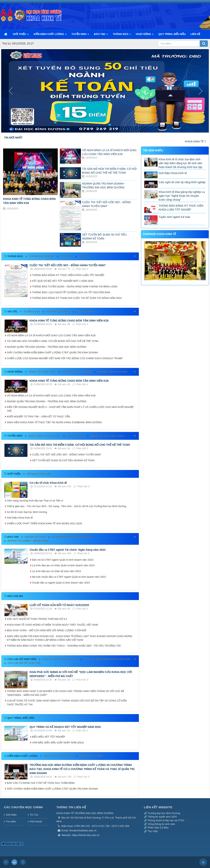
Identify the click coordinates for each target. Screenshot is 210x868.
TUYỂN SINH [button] (80, 36)
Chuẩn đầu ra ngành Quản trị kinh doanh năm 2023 (61, 583)
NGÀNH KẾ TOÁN (35, 537)
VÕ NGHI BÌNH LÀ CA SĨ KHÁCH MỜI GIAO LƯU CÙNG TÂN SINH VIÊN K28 (51, 335)
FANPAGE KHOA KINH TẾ (160, 234)
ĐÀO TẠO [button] (101, 36)
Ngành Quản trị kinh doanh (45, 436)
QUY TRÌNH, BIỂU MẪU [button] (172, 34)
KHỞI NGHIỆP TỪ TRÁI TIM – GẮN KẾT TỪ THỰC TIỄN (38, 417)
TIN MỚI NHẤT (13, 138)
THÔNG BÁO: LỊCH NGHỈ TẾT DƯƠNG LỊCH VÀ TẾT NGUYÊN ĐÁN (71, 292)
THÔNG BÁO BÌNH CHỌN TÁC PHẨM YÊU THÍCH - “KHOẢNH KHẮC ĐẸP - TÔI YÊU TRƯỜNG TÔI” (64, 646)
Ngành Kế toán (76, 436)
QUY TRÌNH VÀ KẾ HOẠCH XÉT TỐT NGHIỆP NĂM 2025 (65, 727)
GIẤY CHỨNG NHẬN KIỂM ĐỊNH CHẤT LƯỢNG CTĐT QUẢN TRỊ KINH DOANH (52, 352)
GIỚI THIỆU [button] (21, 36)
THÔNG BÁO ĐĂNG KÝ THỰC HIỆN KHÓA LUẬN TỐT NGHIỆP (68, 275)
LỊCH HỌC (66, 256)
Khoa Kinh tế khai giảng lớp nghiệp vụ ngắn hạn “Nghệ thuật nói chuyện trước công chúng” (182, 196)
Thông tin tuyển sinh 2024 (162, 817)
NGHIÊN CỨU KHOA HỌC (113, 372)
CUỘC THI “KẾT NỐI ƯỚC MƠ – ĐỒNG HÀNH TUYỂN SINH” (68, 265)
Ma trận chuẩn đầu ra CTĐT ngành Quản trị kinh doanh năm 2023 (69, 577)
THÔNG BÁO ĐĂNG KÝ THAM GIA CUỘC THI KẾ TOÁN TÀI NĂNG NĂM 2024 (77, 298)
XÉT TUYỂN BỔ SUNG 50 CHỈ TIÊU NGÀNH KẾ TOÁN (63, 460)
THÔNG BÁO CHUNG (42, 256)
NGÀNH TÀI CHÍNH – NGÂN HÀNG (28, 541)
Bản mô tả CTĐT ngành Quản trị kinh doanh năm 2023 (63, 560)
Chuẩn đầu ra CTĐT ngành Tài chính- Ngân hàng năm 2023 (68, 550)
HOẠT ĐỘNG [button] (145, 36)
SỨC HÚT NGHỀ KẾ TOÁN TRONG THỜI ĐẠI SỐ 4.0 (37, 619)
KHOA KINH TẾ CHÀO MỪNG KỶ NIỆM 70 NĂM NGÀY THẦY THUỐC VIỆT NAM (52, 625)
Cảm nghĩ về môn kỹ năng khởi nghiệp (182, 182)
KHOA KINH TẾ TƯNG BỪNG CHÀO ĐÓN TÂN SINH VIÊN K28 (69, 321)
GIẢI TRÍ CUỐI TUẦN (58, 312)
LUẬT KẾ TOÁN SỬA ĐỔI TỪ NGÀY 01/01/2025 (59, 605)
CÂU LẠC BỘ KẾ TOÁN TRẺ (24, 663)
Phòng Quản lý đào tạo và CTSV (166, 820)
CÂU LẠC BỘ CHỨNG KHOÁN (60, 659)
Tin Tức (34, 815)
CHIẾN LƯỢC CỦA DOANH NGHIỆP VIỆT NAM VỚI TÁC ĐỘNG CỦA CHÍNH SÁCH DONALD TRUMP (65, 358)
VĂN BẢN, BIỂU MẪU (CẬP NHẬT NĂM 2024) (58, 743)
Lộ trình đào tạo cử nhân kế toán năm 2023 (56, 571)
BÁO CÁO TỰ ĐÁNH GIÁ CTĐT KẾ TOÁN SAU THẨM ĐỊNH (41, 783)
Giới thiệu (11, 815)
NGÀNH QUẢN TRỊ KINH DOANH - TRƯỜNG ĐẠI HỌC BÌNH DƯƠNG (47, 347)
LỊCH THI (84, 256)
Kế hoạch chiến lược (39, 474)
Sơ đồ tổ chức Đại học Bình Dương (27, 512)
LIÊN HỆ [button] (195, 34)
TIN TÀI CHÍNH (85, 312)
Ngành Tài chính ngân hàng (107, 436)
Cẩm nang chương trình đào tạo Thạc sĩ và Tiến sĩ (35, 501)
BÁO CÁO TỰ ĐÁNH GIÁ (58, 756)
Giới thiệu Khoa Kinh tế (20, 518)
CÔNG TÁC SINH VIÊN (42, 372)
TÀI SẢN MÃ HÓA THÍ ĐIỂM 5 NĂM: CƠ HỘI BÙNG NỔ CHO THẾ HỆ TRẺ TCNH (53, 341)
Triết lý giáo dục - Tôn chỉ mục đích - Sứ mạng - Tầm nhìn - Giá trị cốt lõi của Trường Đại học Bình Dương (66, 506)
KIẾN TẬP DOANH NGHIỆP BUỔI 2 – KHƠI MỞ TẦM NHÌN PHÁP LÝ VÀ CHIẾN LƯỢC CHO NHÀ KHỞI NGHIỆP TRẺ (70, 409)
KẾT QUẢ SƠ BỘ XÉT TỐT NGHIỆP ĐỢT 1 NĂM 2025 (63, 281)
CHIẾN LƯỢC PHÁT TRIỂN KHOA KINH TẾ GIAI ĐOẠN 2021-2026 (44, 523)
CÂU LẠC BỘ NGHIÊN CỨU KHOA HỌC (107, 659)
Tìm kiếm (11, 822)
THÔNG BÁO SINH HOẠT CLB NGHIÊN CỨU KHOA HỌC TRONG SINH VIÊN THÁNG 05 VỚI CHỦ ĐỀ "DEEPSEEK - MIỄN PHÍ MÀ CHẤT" (65, 693)
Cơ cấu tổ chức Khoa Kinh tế (48, 483)
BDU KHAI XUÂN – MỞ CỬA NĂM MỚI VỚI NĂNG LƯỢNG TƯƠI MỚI (46, 630)
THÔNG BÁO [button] (122, 36)
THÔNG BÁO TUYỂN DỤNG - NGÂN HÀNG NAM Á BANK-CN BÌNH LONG (75, 287)
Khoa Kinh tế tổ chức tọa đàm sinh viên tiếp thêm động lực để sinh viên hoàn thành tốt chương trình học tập (180, 163)
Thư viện (153, 831)
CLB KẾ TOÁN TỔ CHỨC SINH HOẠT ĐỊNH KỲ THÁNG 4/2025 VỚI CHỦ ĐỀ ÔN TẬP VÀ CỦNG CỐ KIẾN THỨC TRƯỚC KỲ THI (67, 703)
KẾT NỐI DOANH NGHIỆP (76, 372)
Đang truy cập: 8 (12, 844)
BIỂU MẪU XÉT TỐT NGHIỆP (49, 737)
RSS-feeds (36, 822)
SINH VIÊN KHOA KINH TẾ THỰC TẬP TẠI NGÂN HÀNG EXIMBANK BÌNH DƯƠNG (54, 422)
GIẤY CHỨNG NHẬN (91, 756)
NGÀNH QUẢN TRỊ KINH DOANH (71, 537)
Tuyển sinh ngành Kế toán (175, 217)
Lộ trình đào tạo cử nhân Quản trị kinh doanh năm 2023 (63, 565)
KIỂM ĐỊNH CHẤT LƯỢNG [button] (50, 36)
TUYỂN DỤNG (32, 312)
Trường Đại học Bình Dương (164, 813)
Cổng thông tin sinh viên (161, 824)
